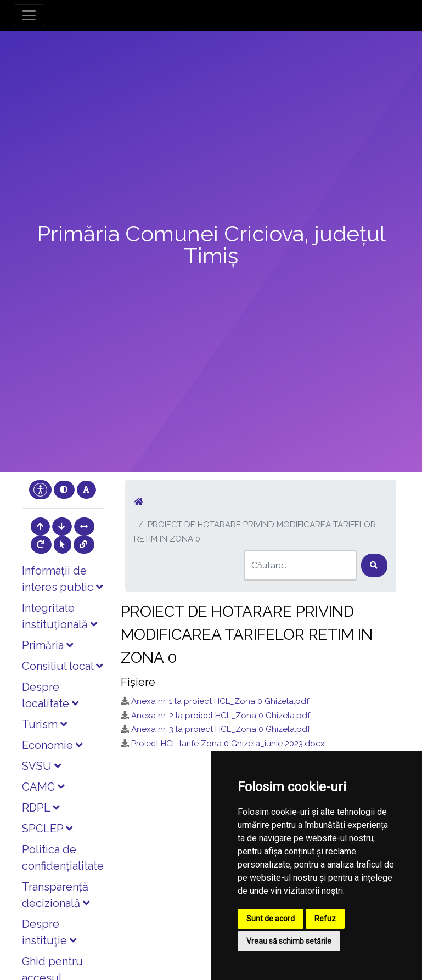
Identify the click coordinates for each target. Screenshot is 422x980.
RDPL (41, 808)
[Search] (300, 565)
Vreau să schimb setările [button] (289, 941)
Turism (44, 724)
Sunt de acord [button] (271, 919)
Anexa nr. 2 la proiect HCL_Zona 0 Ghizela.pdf (221, 716)
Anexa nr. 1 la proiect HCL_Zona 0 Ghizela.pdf (220, 701)
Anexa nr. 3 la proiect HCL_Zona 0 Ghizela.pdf (221, 729)
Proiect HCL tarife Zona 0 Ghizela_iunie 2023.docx (228, 744)
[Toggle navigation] (29, 15)
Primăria (47, 645)
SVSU (41, 766)
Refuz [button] (325, 919)
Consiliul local (62, 666)
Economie (52, 745)
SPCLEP (47, 829)
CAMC (43, 787)
